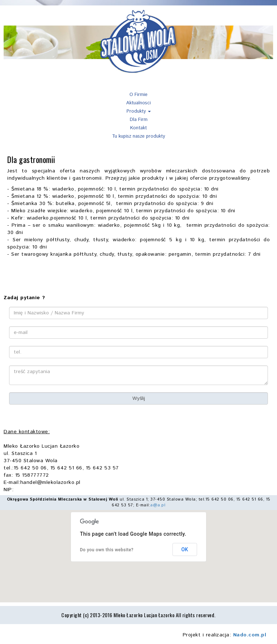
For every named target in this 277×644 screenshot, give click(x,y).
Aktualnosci (138, 103)
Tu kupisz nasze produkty (138, 136)
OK (185, 549)
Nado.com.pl (250, 635)
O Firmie (138, 95)
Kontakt (138, 128)
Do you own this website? (107, 550)
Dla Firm (139, 120)
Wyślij (139, 398)
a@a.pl (158, 505)
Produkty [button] (139, 111)
